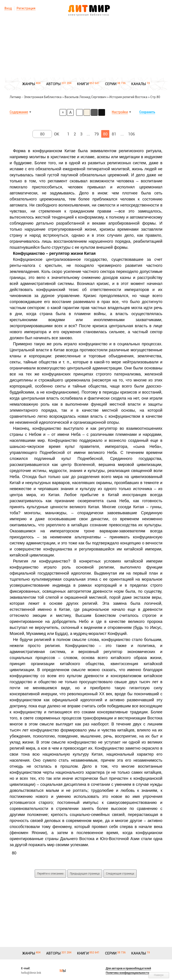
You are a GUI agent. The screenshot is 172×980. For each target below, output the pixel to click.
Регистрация (26, 8)
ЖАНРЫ (29, 84)
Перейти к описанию (50, 874)
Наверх (159, 975)
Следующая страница (120, 874)
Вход (8, 8)
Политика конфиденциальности (127, 973)
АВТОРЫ (53, 84)
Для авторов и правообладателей (128, 968)
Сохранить (147, 112)
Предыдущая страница (85, 874)
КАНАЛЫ (139, 84)
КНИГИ (83, 84)
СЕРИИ (111, 84)
